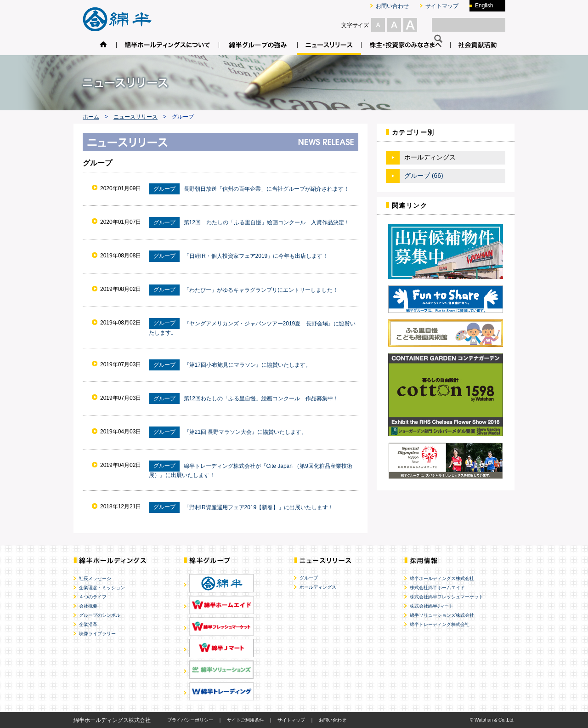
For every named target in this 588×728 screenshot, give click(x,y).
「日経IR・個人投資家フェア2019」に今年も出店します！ (256, 256)
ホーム (91, 117)
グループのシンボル (100, 615)
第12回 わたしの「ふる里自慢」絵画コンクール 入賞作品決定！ (267, 222)
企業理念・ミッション (102, 588)
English (484, 6)
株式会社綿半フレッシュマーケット (447, 597)
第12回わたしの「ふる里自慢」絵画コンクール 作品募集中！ (261, 398)
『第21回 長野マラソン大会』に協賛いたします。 (246, 432)
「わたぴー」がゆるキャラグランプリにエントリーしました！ (261, 290)
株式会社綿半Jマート (432, 606)
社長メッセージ (95, 578)
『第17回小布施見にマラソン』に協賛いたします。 (247, 365)
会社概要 (88, 606)
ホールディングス (318, 587)
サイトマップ (442, 6)
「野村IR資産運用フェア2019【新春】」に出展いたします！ (259, 507)
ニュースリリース (136, 117)
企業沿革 (88, 624)
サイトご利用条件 (245, 720)
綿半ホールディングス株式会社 (442, 578)
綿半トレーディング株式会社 (440, 624)
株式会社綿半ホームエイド (437, 588)
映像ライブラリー (97, 634)
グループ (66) (424, 176)
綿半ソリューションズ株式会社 (442, 615)
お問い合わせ (392, 6)
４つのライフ (93, 597)
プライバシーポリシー (190, 720)
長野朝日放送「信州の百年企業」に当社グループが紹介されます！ (266, 189)
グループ (309, 578)
